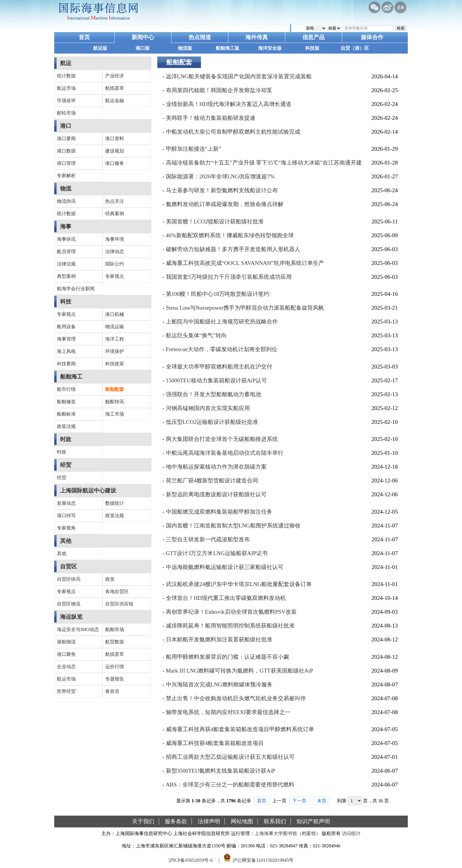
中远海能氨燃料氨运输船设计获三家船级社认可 (225, 567)
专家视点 (115, 276)
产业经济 (115, 76)
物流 (66, 189)
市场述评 (66, 101)
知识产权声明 (313, 821)
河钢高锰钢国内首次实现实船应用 (208, 408)
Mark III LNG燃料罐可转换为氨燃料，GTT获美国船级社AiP (240, 671)
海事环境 (115, 239)
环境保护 (115, 351)
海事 (66, 226)
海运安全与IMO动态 (78, 629)
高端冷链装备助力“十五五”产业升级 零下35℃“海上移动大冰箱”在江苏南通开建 (264, 163)
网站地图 (242, 821)
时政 (66, 439)
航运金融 (115, 101)
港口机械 (115, 314)
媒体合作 (372, 37)
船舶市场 (115, 629)
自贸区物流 (69, 604)
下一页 (299, 801)
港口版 (143, 48)
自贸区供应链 (119, 604)
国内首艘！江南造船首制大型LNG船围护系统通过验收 (233, 526)
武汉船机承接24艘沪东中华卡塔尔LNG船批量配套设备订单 (239, 584)
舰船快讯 (115, 402)
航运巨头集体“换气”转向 (196, 335)
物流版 (185, 48)
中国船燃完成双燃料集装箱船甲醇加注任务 (219, 512)
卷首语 (112, 691)
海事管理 (66, 339)
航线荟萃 (115, 88)
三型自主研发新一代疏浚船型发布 (208, 539)
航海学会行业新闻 (76, 289)
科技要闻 (66, 364)
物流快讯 (66, 201)
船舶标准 (66, 414)
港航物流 (66, 642)
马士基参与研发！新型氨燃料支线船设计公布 (222, 190)
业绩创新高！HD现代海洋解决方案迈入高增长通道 (229, 104)
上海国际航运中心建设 (88, 491)
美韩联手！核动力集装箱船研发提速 (211, 118)
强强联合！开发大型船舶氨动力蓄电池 (213, 394)
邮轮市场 (66, 113)
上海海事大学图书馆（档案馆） (288, 833)
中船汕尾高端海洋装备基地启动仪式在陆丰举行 (225, 453)
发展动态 (66, 503)
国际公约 (115, 264)
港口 (66, 126)
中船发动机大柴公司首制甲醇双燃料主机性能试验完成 (233, 132)
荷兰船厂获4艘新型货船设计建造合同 (212, 481)
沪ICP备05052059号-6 (191, 860)
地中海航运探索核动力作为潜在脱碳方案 (216, 467)
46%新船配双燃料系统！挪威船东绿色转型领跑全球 (230, 235)
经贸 (66, 465)
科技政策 (115, 364)
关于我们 (143, 821)
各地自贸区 (117, 591)
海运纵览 (71, 617)
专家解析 (66, 176)
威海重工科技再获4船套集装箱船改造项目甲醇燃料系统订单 (240, 729)
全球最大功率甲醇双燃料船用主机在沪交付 (219, 367)
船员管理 (66, 252)
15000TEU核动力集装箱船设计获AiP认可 (216, 380)
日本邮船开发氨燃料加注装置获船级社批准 (219, 639)
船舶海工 (71, 377)
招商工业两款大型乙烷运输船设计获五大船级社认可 (230, 757)
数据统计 (115, 503)
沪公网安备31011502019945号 (263, 860)
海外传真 (257, 37)
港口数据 (66, 151)
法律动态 (115, 252)
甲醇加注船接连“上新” (194, 149)
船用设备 (66, 327)
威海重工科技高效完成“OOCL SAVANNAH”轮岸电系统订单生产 (245, 263)
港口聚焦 (66, 654)
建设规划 (115, 151)
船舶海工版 (227, 48)
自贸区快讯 (69, 579)
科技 (66, 302)
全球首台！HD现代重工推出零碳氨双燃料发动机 (226, 598)
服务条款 (176, 821)
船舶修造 (66, 402)
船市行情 (66, 389)
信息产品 (313, 37)
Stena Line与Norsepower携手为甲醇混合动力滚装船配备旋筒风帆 (245, 308)
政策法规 (66, 426)
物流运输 (115, 327)
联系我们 (275, 821)
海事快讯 (66, 239)
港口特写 (66, 516)
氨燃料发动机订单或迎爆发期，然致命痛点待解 (225, 204)
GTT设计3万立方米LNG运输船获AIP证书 (217, 553)
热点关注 (115, 201)
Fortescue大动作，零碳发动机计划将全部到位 (222, 349)
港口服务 (115, 163)
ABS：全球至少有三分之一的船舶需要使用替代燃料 (230, 785)
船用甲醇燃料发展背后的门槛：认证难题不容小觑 (227, 657)
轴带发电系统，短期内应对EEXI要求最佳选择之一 (228, 712)
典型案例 (66, 276)
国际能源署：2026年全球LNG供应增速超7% (220, 176)
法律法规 (66, 264)
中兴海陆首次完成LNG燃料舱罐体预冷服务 (219, 684)
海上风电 (66, 351)
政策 (110, 579)
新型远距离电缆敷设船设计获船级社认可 (216, 494)
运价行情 (115, 667)
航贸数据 (115, 642)
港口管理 (66, 163)
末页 (322, 801)
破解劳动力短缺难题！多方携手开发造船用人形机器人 (233, 249)
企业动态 (66, 667)
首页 (84, 37)
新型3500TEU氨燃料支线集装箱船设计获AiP (221, 771)
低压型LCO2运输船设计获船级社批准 (212, 422)
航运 (66, 63)
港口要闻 (66, 138)
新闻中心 (143, 37)
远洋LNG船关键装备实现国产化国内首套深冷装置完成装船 (239, 76)
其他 (66, 541)
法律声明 (209, 821)
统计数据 (66, 76)
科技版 (312, 48)
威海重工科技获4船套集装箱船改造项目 (215, 743)
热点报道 (200, 37)
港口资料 (115, 138)
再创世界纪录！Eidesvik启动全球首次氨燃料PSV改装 (231, 612)
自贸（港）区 (355, 48)
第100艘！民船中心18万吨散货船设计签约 (218, 294)
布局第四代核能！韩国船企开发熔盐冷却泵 (219, 90)
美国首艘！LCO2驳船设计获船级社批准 (215, 221)
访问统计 (351, 833)
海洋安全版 (270, 48)
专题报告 (115, 679)
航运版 (100, 48)
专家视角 (66, 528)
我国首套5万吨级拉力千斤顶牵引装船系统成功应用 (229, 277)
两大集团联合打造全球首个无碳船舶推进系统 (222, 439)
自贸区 (69, 566)
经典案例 (115, 214)
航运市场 (66, 88)
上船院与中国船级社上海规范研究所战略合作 (222, 322)
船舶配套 (115, 389)
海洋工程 (115, 339)
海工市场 (115, 414)
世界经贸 (66, 691)
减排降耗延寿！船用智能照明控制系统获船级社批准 (230, 626)
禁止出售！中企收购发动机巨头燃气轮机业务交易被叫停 (236, 698)
